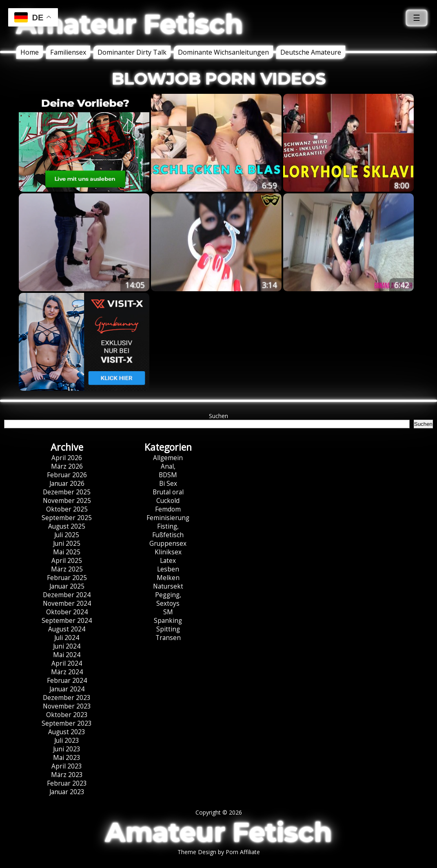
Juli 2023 (67, 741)
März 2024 (67, 672)
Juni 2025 (67, 544)
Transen (168, 638)
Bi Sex (168, 484)
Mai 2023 (67, 758)
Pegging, (168, 595)
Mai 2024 (67, 655)
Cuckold (168, 501)
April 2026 (67, 458)
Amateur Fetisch (130, 24)
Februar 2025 (67, 578)
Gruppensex (168, 544)
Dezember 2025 (67, 492)
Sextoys (168, 603)
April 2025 (67, 561)
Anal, (168, 466)
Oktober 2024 (67, 612)
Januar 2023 (67, 792)
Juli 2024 (67, 638)
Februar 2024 (67, 681)
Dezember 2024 (67, 595)
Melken (168, 578)
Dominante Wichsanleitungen (223, 52)
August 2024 (67, 629)
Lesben (168, 569)
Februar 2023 (67, 783)
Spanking (168, 621)
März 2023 (67, 775)
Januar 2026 (67, 484)
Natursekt (168, 586)
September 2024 (67, 621)
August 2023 (67, 732)
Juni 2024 (67, 646)
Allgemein (168, 458)
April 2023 (67, 766)
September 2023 (67, 723)
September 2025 (67, 518)
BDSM (168, 475)
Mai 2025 (67, 552)
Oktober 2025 (67, 509)
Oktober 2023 (67, 715)
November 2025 (67, 501)
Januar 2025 (67, 586)
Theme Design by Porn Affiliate (219, 852)
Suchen (218, 416)
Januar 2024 (67, 689)
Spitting (168, 629)
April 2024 (67, 663)
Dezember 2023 (67, 698)
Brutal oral (168, 492)
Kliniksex (168, 552)
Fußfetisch (168, 535)
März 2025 (67, 569)
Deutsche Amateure (311, 52)
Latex (168, 561)
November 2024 (67, 603)
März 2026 (67, 466)
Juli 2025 (67, 535)
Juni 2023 (67, 749)
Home (30, 52)
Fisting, (168, 526)
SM (168, 612)
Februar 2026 (67, 475)
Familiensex (68, 52)
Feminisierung (168, 518)
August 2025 (67, 526)
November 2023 (67, 706)
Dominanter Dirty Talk (132, 52)
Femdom (168, 509)
